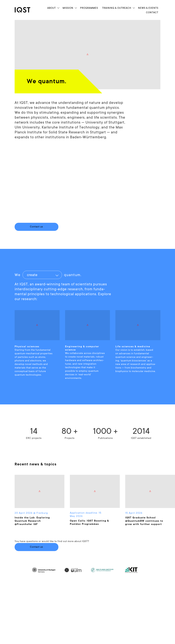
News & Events (148, 8)
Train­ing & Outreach (117, 8)
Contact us (36, 547)
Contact (152, 12)
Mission (68, 8)
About (52, 8)
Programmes (89, 8)
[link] (25, 10)
